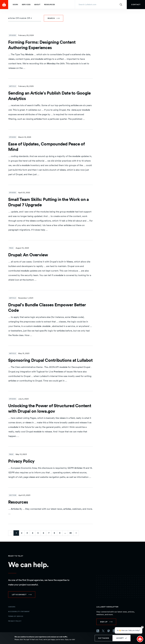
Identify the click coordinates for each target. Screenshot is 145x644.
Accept (120, 638)
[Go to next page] (76, 533)
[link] (136, 5)
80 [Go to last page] (71, 533)
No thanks (104, 638)
